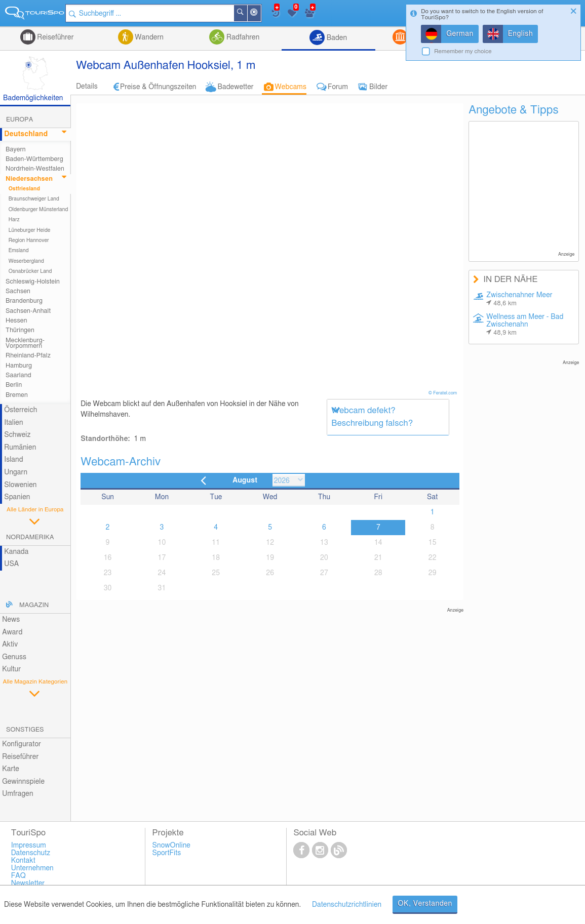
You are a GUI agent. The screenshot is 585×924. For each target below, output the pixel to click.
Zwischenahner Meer (519, 299)
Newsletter (28, 883)
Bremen (17, 395)
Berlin (14, 385)
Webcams (291, 87)
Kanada (16, 552)
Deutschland (26, 134)
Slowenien (20, 485)
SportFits (167, 853)
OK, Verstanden (425, 904)
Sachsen (18, 291)
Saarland (18, 375)
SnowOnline (171, 846)
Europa (19, 120)
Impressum (29, 846)
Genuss (14, 657)
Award (12, 632)
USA (11, 564)
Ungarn (16, 472)
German (460, 34)
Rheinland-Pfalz (28, 356)
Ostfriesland (24, 189)
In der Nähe (263, 14)
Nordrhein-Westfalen (35, 169)
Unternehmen (32, 868)
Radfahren (242, 37)
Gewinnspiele (23, 782)
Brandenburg (24, 301)
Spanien (17, 497)
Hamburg (19, 366)
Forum (338, 87)
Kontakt (23, 861)
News (11, 620)
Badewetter (235, 87)
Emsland (19, 251)
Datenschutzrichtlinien (347, 905)
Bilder (378, 87)
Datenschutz (31, 853)
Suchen (249, 13)
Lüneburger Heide (30, 230)
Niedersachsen (29, 179)
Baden (336, 38)
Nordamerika (30, 537)
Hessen (16, 321)
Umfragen (17, 794)
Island (14, 460)
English (521, 34)
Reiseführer (55, 37)
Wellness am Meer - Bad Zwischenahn (525, 325)
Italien (13, 423)
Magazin (34, 605)
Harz (14, 220)
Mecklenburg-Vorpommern (25, 343)
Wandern (148, 37)
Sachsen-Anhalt (28, 311)
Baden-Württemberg (34, 159)
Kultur (11, 669)
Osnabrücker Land (30, 271)
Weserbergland (26, 261)
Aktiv (10, 645)
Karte (11, 769)
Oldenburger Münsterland (38, 210)
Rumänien (20, 448)
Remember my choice (463, 51)
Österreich (21, 410)
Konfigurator (22, 744)
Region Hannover (29, 240)
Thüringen (20, 330)
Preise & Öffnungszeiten (158, 87)
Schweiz (17, 435)
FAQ (18, 876)
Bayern (16, 150)
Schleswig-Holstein (33, 282)
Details (87, 87)
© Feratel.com (443, 393)
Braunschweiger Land (34, 199)
